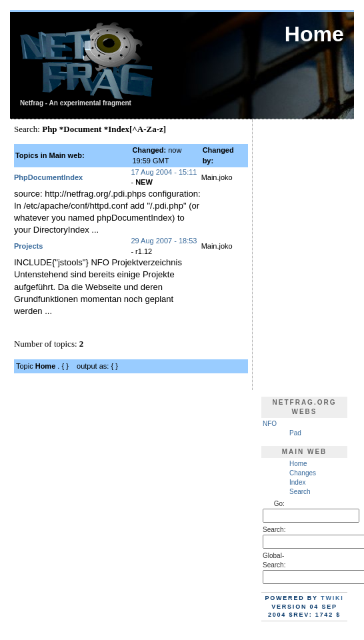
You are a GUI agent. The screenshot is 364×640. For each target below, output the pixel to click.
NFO (270, 424)
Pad (295, 433)
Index (297, 482)
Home (298, 464)
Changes (303, 473)
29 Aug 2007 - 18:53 (164, 241)
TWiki (332, 598)
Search (300, 492)
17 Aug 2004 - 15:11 (164, 172)
